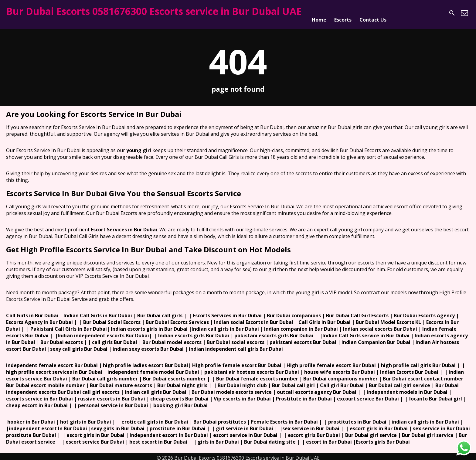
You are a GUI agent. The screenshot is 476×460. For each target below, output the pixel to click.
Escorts (343, 13)
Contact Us (373, 13)
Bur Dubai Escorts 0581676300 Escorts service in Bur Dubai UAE (154, 11)
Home (319, 13)
